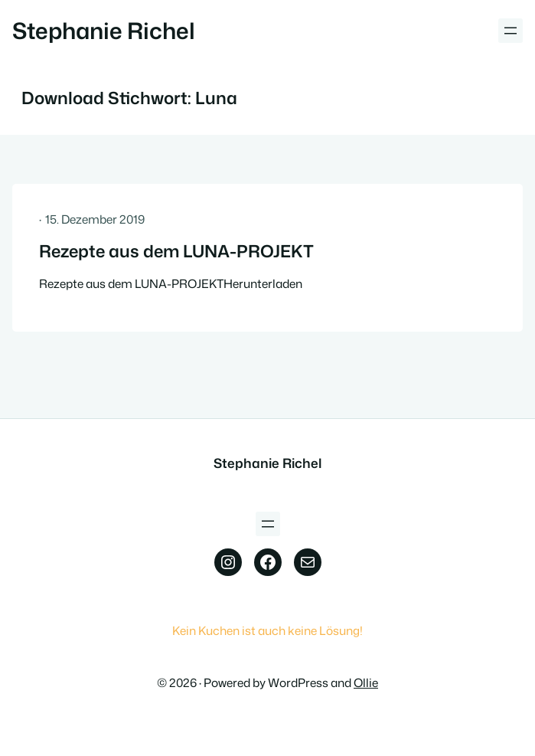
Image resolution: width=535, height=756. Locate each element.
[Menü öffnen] (511, 31)
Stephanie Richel (104, 30)
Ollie (366, 682)
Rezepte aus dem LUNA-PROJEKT (176, 252)
